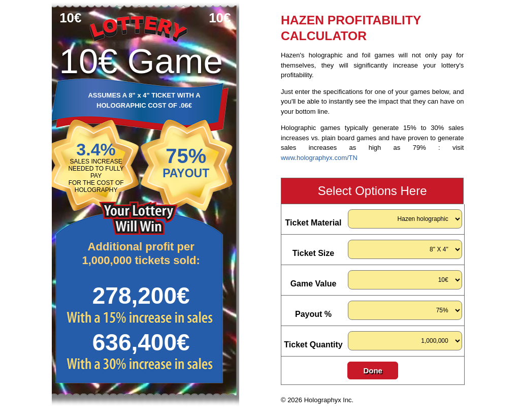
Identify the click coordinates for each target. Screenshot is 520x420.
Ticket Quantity (313, 345)
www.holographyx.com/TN (319, 158)
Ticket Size (313, 253)
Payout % (313, 314)
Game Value (314, 284)
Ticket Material (314, 223)
